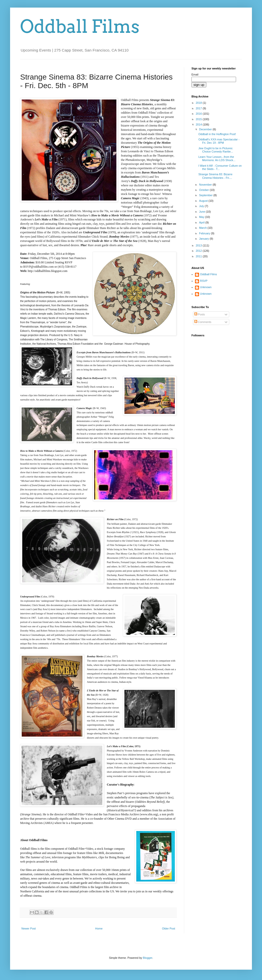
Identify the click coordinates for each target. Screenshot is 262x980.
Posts (200, 314)
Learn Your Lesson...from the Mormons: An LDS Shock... (217, 158)
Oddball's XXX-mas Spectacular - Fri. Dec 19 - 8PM (219, 141)
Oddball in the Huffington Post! (217, 134)
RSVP (204, 281)
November (206, 185)
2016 (199, 114)
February (205, 233)
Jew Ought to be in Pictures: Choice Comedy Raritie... (216, 150)
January (204, 239)
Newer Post (29, 928)
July (202, 206)
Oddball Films (80, 27)
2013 (199, 245)
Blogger (148, 958)
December (206, 129)
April (202, 222)
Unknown (206, 287)
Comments (203, 322)
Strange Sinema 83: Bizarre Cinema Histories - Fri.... (215, 176)
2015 (199, 119)
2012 (199, 251)
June (202, 212)
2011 (199, 256)
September (206, 195)
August (204, 201)
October (204, 190)
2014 (199, 124)
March (203, 228)
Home (99, 928)
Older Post (169, 928)
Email (195, 74)
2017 (199, 108)
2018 (199, 103)
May (202, 217)
